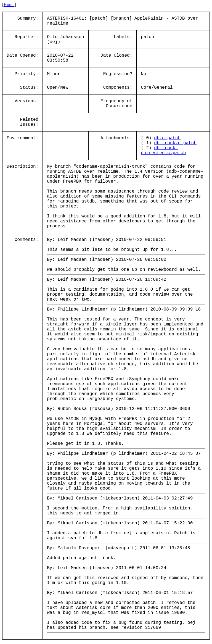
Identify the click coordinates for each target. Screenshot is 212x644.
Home (9, 5)
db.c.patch (167, 138)
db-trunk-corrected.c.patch (163, 151)
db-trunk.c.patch (175, 143)
